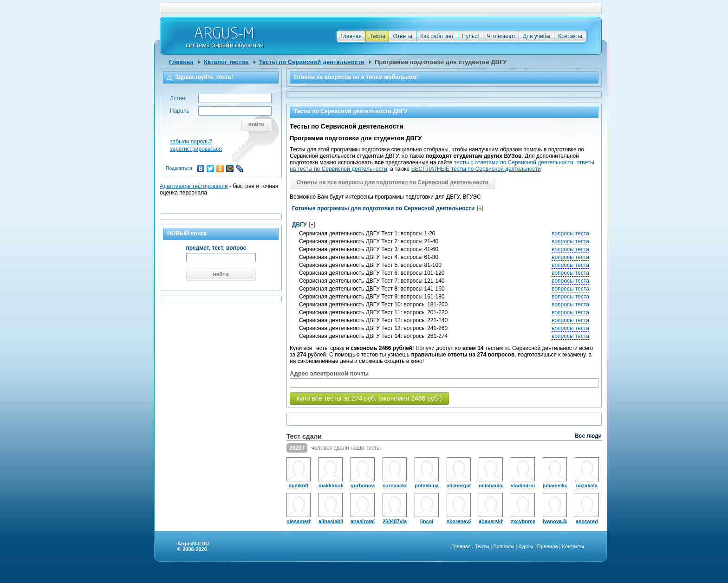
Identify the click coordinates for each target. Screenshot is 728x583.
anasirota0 (363, 509)
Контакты (570, 36)
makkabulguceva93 (331, 473)
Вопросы (504, 546)
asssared (587, 509)
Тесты (377, 36)
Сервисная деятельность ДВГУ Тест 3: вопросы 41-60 (369, 249)
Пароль (180, 111)
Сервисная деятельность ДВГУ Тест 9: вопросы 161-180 (372, 297)
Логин (177, 98)
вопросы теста (570, 233)
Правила (548, 546)
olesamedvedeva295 (299, 509)
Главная (351, 36)
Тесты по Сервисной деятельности (312, 62)
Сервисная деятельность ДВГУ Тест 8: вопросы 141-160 (372, 289)
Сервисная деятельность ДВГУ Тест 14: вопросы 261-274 (373, 336)
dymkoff (299, 473)
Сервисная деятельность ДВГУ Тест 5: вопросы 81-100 (370, 265)
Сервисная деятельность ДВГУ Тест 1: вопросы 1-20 (367, 233)
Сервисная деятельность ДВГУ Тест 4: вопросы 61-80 (369, 257)
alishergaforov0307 (459, 473)
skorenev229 (459, 509)
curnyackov (395, 473)
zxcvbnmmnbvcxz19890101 (523, 509)
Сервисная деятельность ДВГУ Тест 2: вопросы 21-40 (369, 241)
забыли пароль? (191, 142)
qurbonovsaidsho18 (363, 473)
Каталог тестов (226, 62)
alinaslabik (331, 509)
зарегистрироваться (196, 149)
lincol (427, 509)
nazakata (587, 473)
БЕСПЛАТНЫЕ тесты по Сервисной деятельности (476, 169)
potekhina (427, 473)
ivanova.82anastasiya (555, 509)
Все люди (588, 436)
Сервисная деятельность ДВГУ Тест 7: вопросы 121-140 (372, 281)
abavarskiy (491, 509)
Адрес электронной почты (329, 373)
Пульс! (471, 36)
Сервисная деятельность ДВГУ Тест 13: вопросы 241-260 (373, 328)
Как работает (437, 36)
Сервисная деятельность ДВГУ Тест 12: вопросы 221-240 (373, 320)
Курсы (526, 546)
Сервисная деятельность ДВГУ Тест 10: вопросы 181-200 (373, 304)
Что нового (501, 36)
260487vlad (395, 509)
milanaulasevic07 (491, 473)
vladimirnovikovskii (523, 473)
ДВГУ (299, 225)
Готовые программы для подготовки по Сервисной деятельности (383, 208)
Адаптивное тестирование (194, 186)
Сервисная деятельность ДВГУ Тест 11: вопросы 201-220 (373, 312)
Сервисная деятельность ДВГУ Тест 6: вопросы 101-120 (372, 273)
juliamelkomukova (555, 473)
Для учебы (536, 36)
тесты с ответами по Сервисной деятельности (514, 162)
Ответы (402, 36)
